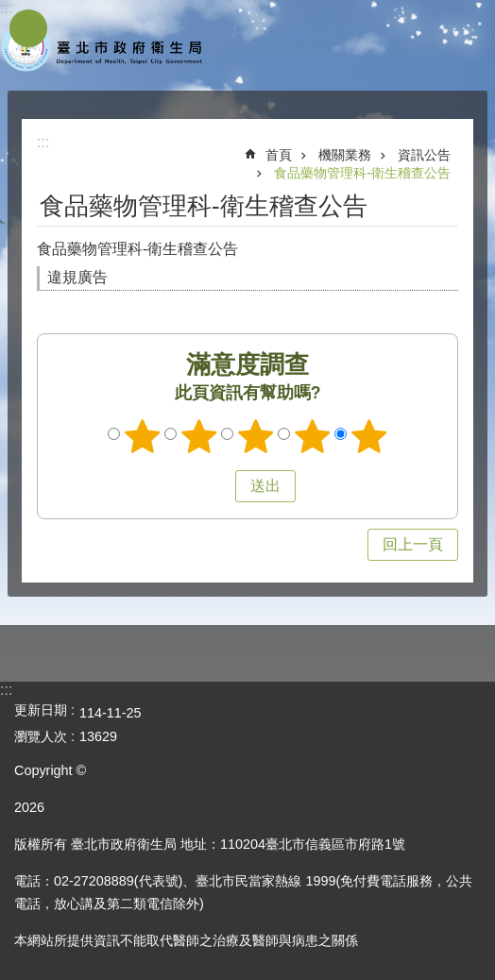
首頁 (279, 155)
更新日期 (41, 710)
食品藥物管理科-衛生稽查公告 (362, 173)
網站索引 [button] (28, 28)
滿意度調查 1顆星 (143, 436)
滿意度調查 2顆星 (199, 436)
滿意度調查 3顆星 (256, 436)
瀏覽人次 (41, 736)
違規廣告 (77, 277)
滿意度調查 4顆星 (313, 436)
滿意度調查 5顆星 (369, 436)
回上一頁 (413, 544)
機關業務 (345, 155)
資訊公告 (424, 155)
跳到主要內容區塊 (10, 10)
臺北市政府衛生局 (104, 45)
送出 (217, 486)
